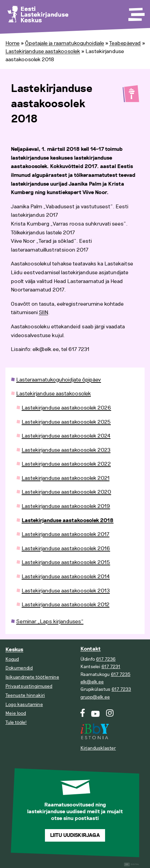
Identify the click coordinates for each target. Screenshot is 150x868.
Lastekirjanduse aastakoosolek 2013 (66, 591)
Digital (132, 864)
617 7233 (121, 689)
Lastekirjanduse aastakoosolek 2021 (66, 478)
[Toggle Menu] (136, 12)
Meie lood (16, 713)
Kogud (12, 659)
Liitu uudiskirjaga (75, 835)
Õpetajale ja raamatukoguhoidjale (65, 43)
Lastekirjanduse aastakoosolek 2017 (66, 534)
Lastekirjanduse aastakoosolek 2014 (66, 577)
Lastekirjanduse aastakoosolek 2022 (66, 464)
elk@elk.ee (92, 682)
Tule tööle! (16, 722)
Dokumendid (19, 668)
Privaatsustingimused (29, 686)
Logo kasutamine (24, 705)
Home (12, 43)
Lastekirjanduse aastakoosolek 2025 (66, 422)
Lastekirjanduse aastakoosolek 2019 (66, 506)
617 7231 (111, 667)
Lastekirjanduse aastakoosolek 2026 (66, 408)
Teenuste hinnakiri (25, 695)
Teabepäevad (125, 43)
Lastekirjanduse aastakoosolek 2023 (66, 450)
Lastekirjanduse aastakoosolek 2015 (66, 562)
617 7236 (106, 659)
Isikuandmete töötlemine (32, 677)
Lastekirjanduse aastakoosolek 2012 (66, 605)
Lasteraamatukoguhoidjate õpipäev (59, 380)
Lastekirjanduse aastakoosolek (43, 51)
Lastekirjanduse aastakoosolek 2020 (66, 492)
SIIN (43, 312)
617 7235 (121, 674)
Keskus (14, 650)
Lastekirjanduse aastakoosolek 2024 (66, 436)
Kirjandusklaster (98, 748)
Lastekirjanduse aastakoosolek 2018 (68, 521)
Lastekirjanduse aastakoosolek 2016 (66, 548)
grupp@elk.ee (95, 697)
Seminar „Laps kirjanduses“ (50, 621)
